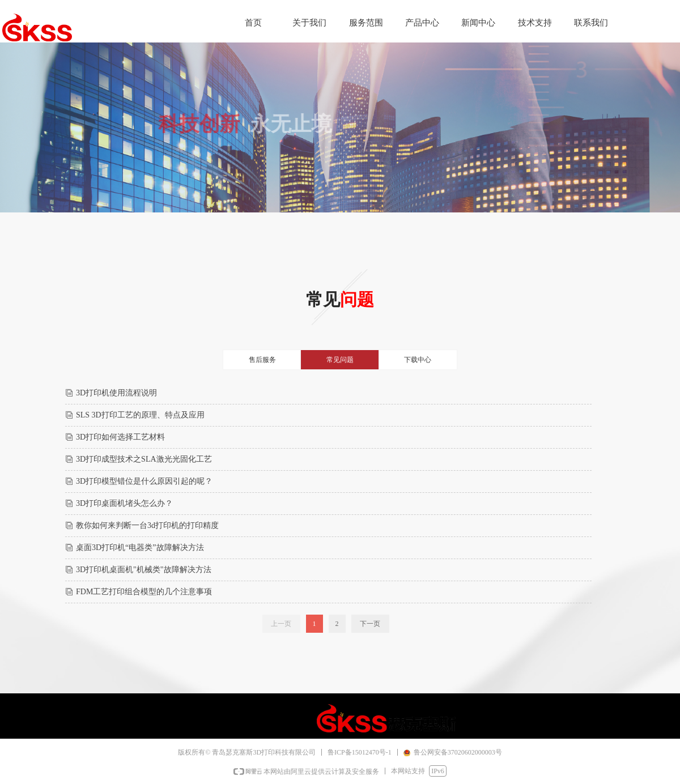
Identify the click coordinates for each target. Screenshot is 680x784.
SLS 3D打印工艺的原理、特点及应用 (140, 415)
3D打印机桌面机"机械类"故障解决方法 (144, 570)
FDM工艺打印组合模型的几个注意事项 (144, 592)
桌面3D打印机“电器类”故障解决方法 (140, 547)
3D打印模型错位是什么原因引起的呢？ (144, 481)
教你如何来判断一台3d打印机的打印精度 (147, 525)
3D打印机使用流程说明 (116, 393)
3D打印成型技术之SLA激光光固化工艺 (144, 459)
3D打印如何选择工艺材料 (120, 437)
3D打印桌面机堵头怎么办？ (124, 503)
